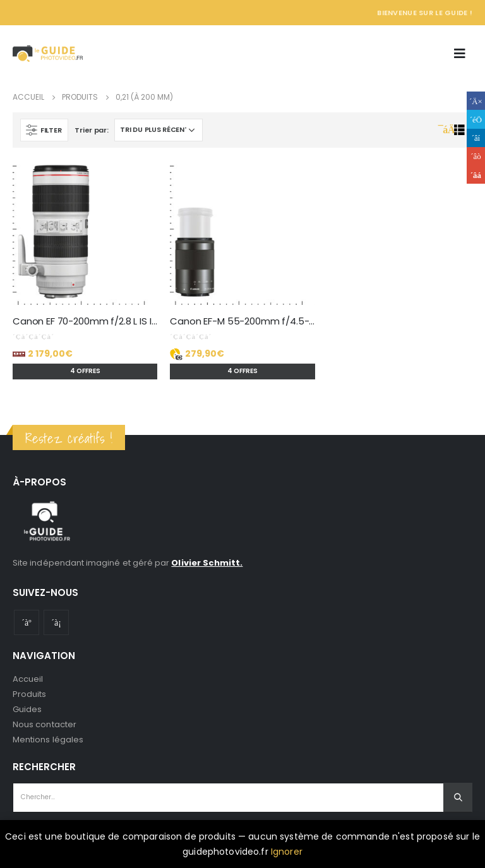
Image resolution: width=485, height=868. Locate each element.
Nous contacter (45, 724)
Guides (27, 709)
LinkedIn (476, 138)
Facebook (476, 101)
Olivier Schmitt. (207, 563)
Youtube (27, 622)
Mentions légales (48, 740)
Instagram (56, 622)
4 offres (85, 371)
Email (476, 175)
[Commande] (159, 130)
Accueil (28, 679)
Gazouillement (476, 119)
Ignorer (287, 852)
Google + (476, 156)
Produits (30, 694)
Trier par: (91, 130)
